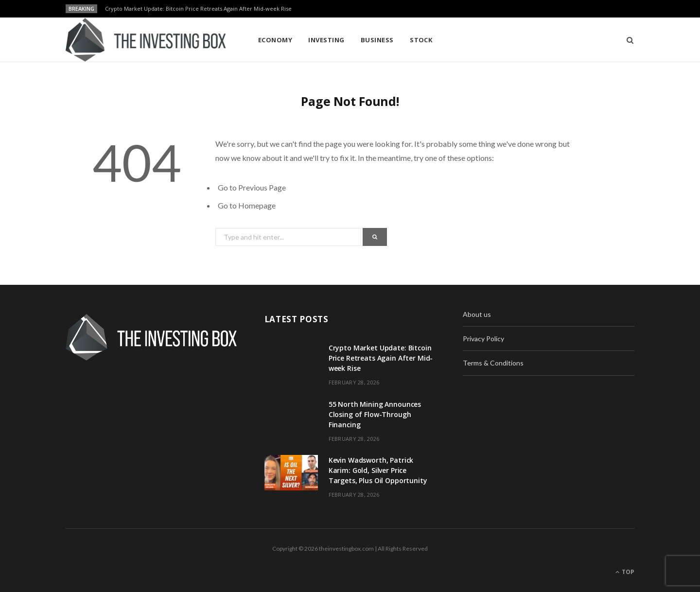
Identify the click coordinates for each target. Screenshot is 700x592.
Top (625, 572)
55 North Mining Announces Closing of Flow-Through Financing (375, 414)
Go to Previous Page (252, 187)
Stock (421, 40)
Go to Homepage (247, 205)
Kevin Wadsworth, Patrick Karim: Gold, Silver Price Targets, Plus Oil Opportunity (378, 470)
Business (377, 40)
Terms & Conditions (493, 363)
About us (477, 314)
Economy (275, 40)
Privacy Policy (483, 339)
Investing (326, 40)
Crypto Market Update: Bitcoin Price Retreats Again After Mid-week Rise (198, 9)
